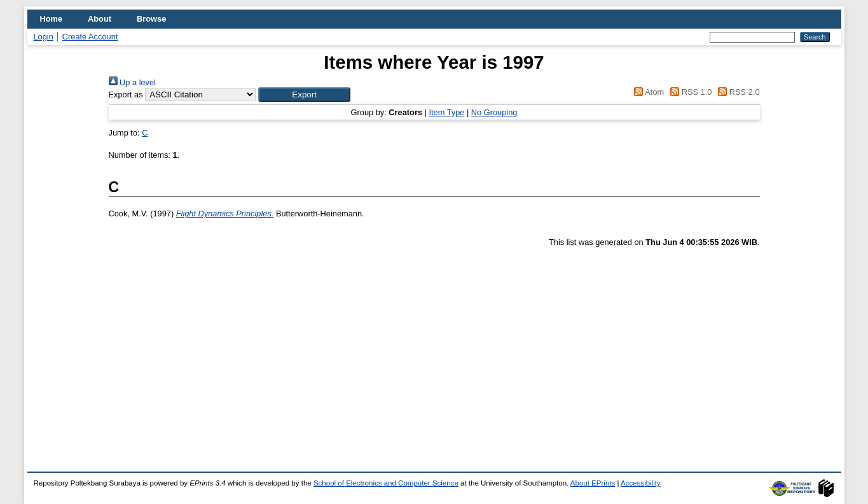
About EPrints (593, 483)
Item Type (446, 112)
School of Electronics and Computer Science (386, 483)
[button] (304, 94)
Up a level (132, 82)
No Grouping (494, 112)
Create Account (90, 37)
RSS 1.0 (689, 92)
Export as (126, 94)
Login (44, 37)
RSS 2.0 (737, 92)
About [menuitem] (100, 19)
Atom (647, 92)
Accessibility (641, 483)
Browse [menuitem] (151, 19)
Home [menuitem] (52, 19)
